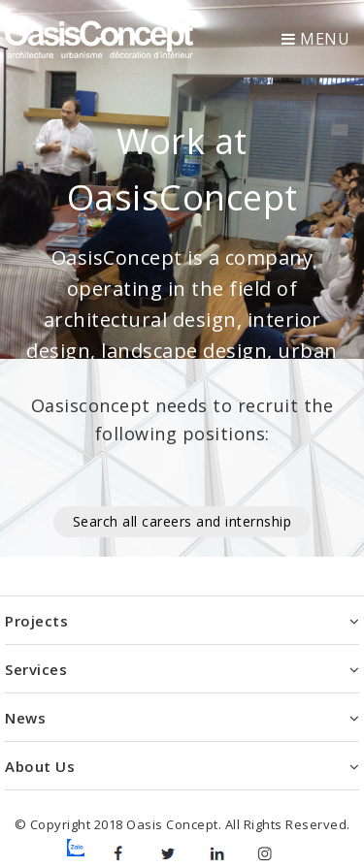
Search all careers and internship (182, 521)
